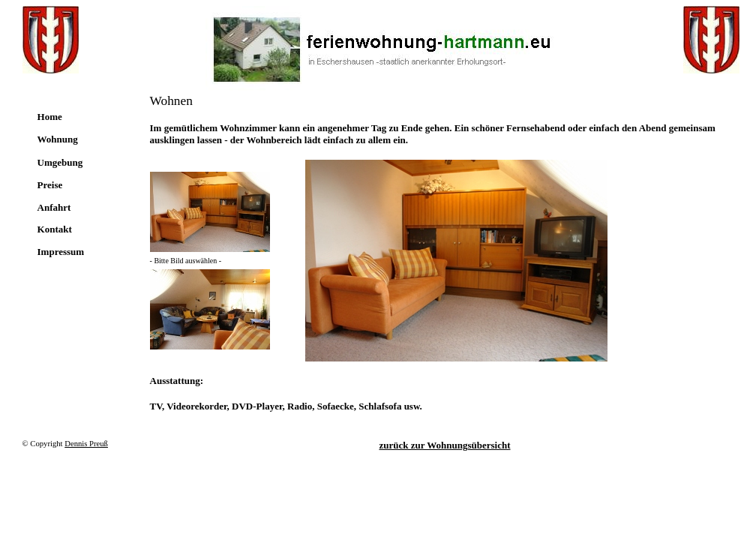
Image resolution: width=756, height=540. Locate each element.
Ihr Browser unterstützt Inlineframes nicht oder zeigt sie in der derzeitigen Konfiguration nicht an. (456, 261)
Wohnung (58, 139)
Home (50, 117)
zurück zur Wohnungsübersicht (444, 445)
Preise (50, 185)
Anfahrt (54, 207)
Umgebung (60, 162)
